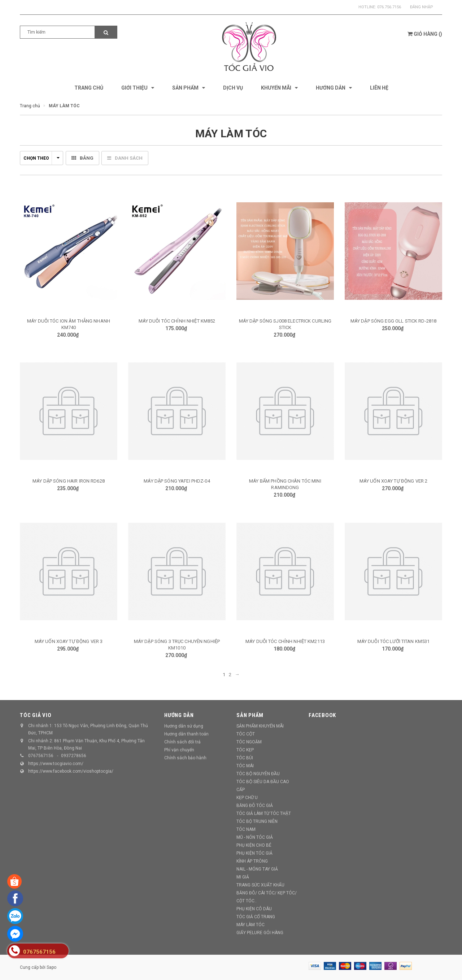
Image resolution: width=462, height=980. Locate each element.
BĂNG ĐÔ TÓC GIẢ (255, 806)
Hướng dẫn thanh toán (186, 734)
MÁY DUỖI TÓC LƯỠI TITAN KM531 (394, 641)
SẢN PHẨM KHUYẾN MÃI (260, 726)
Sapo (51, 967)
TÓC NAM (246, 829)
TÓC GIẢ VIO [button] (36, 715)
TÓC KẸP (245, 750)
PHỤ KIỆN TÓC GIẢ (254, 853)
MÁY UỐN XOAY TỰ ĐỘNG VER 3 (69, 641)
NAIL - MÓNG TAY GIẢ (257, 869)
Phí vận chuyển (179, 750)
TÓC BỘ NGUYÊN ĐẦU (258, 774)
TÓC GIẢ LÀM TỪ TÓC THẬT (264, 813)
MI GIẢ (243, 877)
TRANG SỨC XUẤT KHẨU (260, 885)
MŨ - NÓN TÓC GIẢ (255, 837)
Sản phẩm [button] (250, 715)
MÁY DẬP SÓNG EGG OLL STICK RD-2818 (393, 321)
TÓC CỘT (246, 734)
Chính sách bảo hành (185, 758)
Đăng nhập (422, 7)
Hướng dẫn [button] (179, 715)
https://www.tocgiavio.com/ (56, 764)
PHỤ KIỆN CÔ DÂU (254, 909)
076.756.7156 (389, 7)
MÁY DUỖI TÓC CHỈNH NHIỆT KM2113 (285, 641)
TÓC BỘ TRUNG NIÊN (257, 821)
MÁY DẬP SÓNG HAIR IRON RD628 (69, 481)
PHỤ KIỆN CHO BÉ (254, 845)
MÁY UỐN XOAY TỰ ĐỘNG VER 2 (393, 481)
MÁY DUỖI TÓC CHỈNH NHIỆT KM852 (177, 321)
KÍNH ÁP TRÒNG (252, 861)
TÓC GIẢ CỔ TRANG (256, 917)
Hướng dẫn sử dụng (184, 726)
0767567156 (41, 756)
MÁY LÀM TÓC (250, 925)
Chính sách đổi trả (182, 742)
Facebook (322, 715)
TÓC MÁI (245, 766)
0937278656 (74, 756)
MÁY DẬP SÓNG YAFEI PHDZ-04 (177, 481)
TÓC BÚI (245, 758)
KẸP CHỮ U (247, 798)
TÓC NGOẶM (249, 742)
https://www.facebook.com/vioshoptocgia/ (71, 771)
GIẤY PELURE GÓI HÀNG (260, 933)
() (425, 34)
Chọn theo (42, 158)
